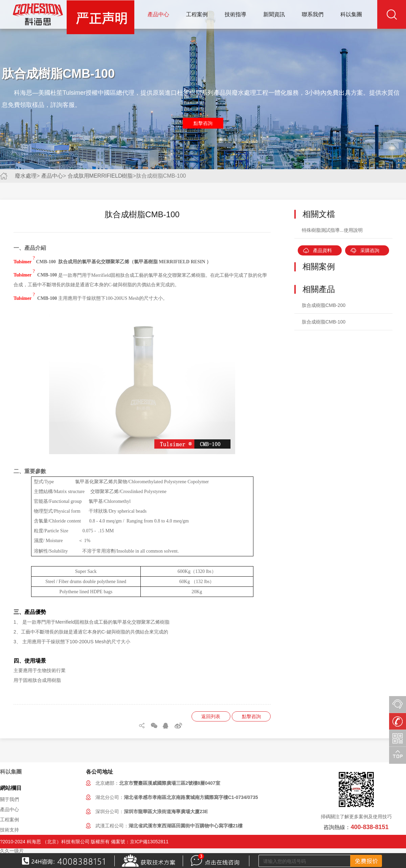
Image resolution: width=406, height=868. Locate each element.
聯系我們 (313, 14)
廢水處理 (26, 176)
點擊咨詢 (203, 123)
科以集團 (351, 14)
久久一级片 (12, 851)
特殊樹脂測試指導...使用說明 (332, 230)
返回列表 (211, 716)
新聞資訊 (274, 14)
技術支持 (9, 830)
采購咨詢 (370, 250)
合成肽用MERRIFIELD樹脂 (100, 176)
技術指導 (235, 14)
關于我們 (9, 799)
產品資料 (322, 250)
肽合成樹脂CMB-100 (324, 322)
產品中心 (158, 14)
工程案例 (197, 14)
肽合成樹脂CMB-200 (324, 305)
